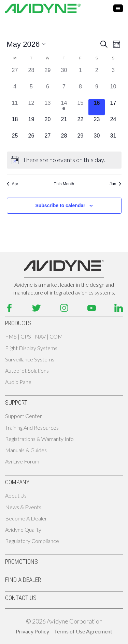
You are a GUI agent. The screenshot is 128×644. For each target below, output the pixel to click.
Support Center (24, 416)
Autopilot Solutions (27, 370)
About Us (16, 495)
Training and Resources (32, 427)
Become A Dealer (26, 518)
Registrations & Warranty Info (39, 439)
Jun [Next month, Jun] (115, 184)
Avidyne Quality (23, 529)
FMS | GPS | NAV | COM (34, 336)
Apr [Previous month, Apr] (13, 184)
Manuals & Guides (26, 450)
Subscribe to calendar (60, 205)
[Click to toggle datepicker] (26, 44)
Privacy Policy (32, 631)
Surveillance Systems (30, 359)
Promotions (22, 562)
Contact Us (21, 598)
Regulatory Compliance (32, 541)
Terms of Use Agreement (83, 631)
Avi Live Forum (22, 461)
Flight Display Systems (31, 348)
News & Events (23, 507)
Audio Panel (19, 382)
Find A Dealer (23, 580)
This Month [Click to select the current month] (64, 184)
